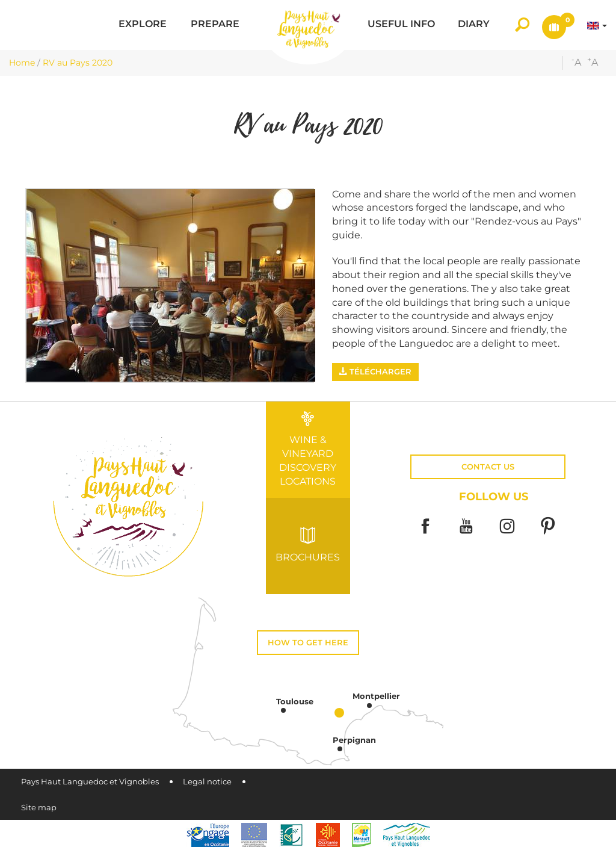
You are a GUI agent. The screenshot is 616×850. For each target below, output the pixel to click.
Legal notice (207, 782)
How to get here (308, 643)
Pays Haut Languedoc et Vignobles (90, 782)
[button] (143, 25)
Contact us (488, 467)
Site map (39, 808)
